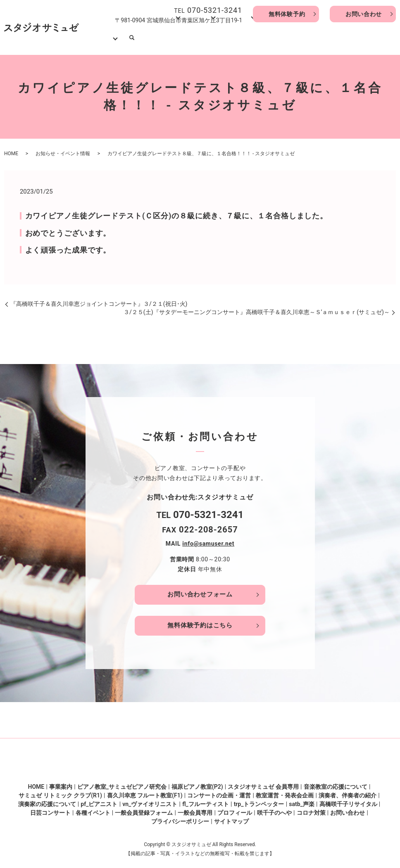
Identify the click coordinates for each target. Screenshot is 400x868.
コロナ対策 (311, 808)
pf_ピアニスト (99, 799)
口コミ (261, 37)
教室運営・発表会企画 (285, 791)
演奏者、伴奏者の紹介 (348, 791)
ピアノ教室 (175, 37)
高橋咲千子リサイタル (348, 799)
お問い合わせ (363, 14)
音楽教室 (205, 37)
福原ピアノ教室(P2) (197, 782)
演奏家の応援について (47, 799)
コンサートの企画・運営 (219, 791)
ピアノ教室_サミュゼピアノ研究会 (122, 782)
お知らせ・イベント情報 (63, 149)
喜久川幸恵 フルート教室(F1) (145, 791)
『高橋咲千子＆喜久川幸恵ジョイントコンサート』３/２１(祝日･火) (99, 299)
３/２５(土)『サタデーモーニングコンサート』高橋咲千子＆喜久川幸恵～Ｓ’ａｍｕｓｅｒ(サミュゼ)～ (257, 307)
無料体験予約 (286, 14)
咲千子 (278, 37)
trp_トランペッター (259, 799)
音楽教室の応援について (336, 782)
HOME (131, 37)
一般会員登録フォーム (144, 808)
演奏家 (300, 37)
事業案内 (150, 37)
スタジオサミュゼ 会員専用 (263, 782)
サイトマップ (231, 817)
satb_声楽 (302, 799)
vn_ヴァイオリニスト (150, 799)
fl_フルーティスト (206, 799)
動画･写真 (326, 37)
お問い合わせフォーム (200, 589)
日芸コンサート (50, 808)
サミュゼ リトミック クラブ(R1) (60, 791)
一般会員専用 (195, 808)
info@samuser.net (208, 539)
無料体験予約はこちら (200, 621)
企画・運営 (234, 37)
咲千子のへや (274, 808)
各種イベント (93, 808)
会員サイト (357, 37)
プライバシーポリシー (180, 817)
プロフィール (235, 808)
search (388, 37)
